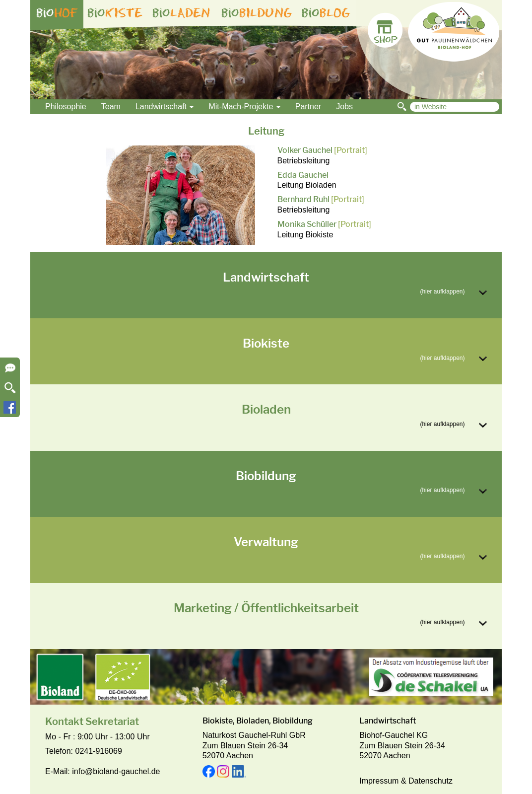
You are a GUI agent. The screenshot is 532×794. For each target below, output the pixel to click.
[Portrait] (351, 150)
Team (111, 107)
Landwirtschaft (165, 107)
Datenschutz (431, 781)
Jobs (344, 107)
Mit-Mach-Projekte (244, 107)
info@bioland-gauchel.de (116, 771)
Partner (308, 107)
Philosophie (66, 107)
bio (57, 13)
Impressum (379, 781)
